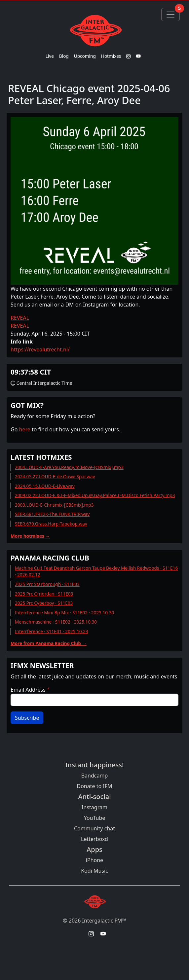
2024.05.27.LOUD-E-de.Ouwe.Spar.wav (55, 476)
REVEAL (20, 318)
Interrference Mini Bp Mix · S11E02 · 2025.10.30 (64, 613)
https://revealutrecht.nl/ (40, 349)
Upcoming (85, 56)
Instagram (94, 807)
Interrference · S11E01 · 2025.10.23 (52, 631)
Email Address (28, 690)
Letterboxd (94, 839)
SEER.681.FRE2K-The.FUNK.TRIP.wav (52, 514)
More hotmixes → (30, 536)
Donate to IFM (94, 786)
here (25, 429)
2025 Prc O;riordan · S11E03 (44, 594)
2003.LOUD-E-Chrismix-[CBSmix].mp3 (54, 505)
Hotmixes (111, 56)
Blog (64, 56)
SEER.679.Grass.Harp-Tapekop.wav (51, 524)
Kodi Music (94, 871)
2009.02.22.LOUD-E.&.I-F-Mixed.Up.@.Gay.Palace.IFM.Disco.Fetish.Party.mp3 (95, 495)
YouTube (95, 818)
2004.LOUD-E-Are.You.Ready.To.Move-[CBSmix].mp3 (69, 467)
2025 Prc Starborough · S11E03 (47, 584)
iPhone (94, 860)
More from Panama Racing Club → (49, 643)
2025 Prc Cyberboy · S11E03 (44, 603)
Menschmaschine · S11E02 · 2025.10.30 (56, 622)
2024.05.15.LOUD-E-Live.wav (45, 486)
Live (50, 56)
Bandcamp (95, 776)
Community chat (94, 828)
